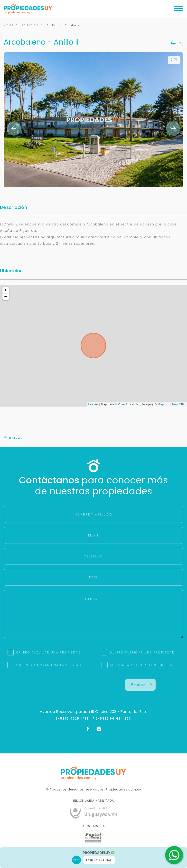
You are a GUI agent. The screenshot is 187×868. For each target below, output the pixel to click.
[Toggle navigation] (178, 10)
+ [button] (6, 290)
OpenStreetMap (129, 404)
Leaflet (93, 404)
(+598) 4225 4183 (73, 719)
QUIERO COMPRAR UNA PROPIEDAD (49, 665)
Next (173, 128)
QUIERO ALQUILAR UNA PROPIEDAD (49, 652)
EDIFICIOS (30, 25)
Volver (13, 438)
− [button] (6, 297)
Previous (14, 128)
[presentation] (47, 688)
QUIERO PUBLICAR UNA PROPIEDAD (142, 652)
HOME (9, 25)
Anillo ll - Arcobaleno (65, 25)
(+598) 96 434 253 (113, 719)
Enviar (142, 685)
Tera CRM (179, 404)
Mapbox (163, 404)
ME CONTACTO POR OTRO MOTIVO (142, 665)
